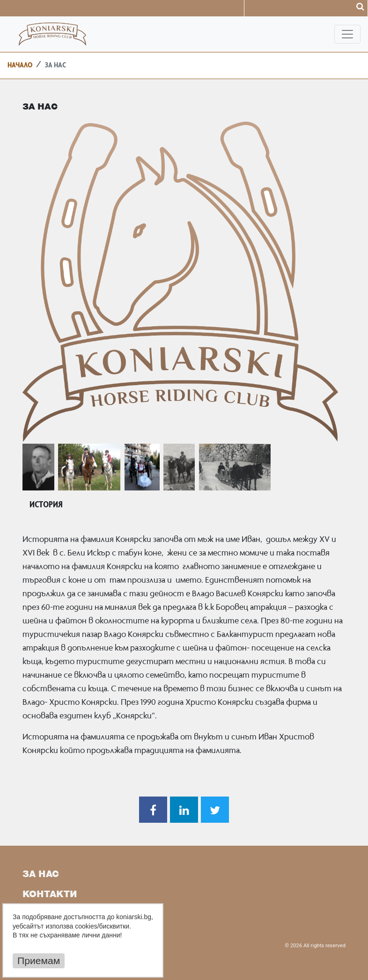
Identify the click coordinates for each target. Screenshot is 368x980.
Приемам (39, 961)
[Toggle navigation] (347, 34)
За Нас (41, 875)
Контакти (50, 895)
